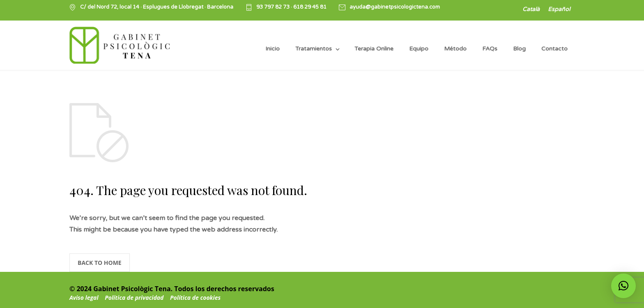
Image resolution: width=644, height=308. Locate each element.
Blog (519, 49)
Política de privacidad (135, 298)
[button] (623, 286)
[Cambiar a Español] (559, 10)
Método (455, 49)
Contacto (554, 49)
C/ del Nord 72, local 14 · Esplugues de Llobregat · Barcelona (157, 7)
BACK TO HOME (100, 263)
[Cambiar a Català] (531, 10)
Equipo (419, 49)
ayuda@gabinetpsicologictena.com (395, 7)
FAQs (490, 49)
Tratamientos (314, 49)
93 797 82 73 (274, 7)
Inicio (273, 49)
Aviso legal (84, 298)
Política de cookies (195, 298)
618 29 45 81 (310, 7)
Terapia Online (374, 49)
